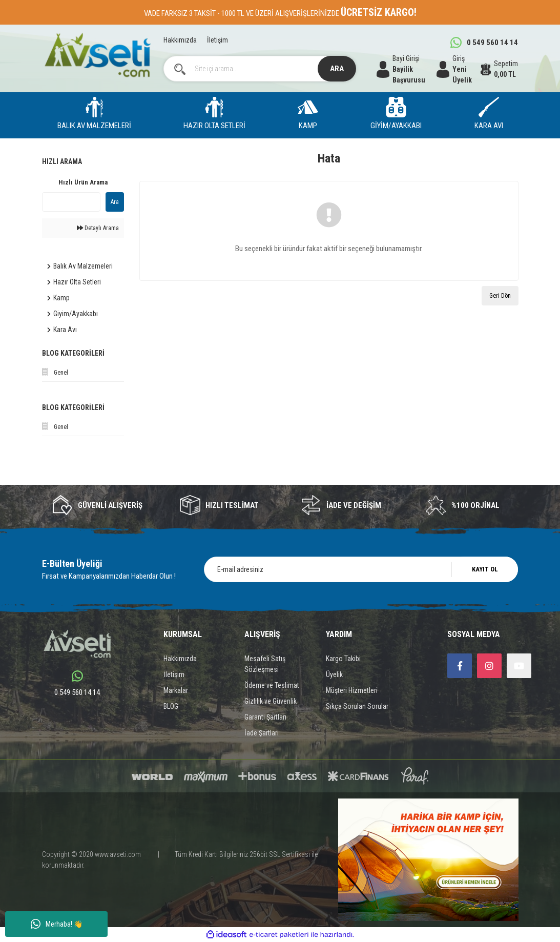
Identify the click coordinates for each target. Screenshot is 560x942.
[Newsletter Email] (361, 569)
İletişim (217, 40)
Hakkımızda (180, 40)
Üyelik (334, 674)
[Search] (260, 69)
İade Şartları (262, 733)
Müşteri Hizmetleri (352, 690)
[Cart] (500, 69)
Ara (115, 202)
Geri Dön (500, 296)
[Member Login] (459, 69)
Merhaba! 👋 (57, 924)
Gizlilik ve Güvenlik (271, 701)
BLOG (171, 706)
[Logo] (98, 55)
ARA (337, 69)
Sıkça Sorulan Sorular (357, 706)
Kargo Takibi (343, 659)
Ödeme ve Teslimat (272, 685)
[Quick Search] (71, 202)
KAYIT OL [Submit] (485, 569)
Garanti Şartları (265, 717)
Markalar (176, 690)
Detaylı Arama (98, 228)
